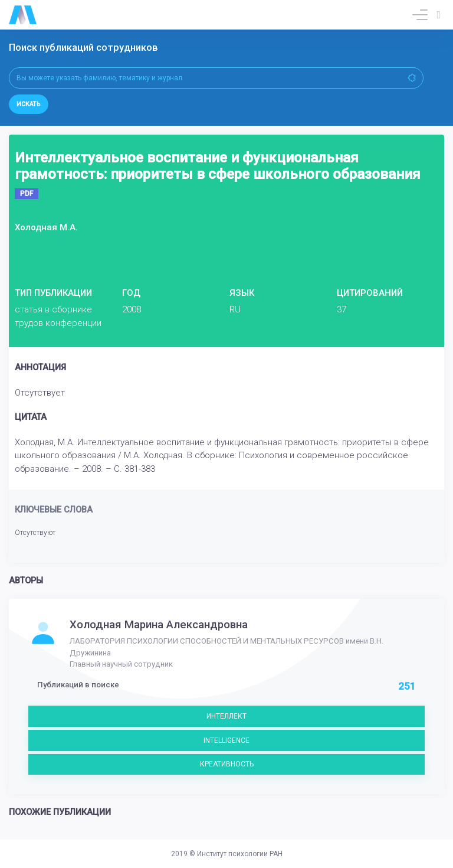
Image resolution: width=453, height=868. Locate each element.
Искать (29, 104)
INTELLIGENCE (226, 740)
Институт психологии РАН (240, 854)
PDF (27, 194)
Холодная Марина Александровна (159, 625)
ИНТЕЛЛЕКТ (226, 716)
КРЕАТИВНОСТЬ (227, 764)
